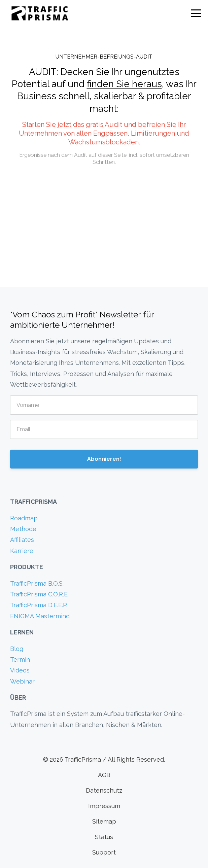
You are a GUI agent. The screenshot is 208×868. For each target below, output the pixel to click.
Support (104, 852)
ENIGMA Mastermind (40, 616)
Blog (17, 649)
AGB (104, 775)
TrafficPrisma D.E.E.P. (39, 605)
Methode (23, 529)
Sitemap (104, 821)
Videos (20, 670)
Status (104, 837)
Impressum (104, 806)
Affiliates (22, 540)
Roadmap (24, 518)
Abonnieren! (104, 459)
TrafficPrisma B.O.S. (37, 583)
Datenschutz (104, 790)
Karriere (22, 551)
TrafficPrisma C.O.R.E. (39, 594)
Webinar (22, 681)
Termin (20, 659)
